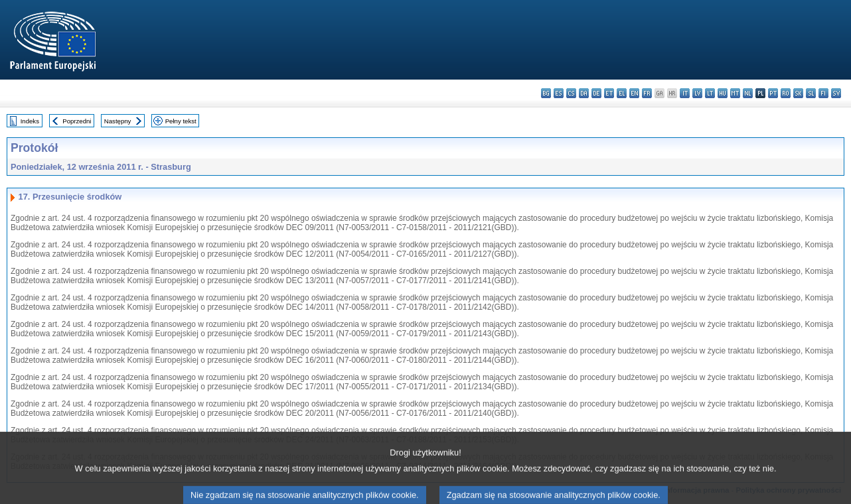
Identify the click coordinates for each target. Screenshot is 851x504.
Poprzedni (77, 121)
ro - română (786, 93)
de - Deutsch (596, 93)
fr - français (647, 93)
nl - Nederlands (748, 93)
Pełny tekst (181, 121)
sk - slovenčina (798, 93)
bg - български (546, 93)
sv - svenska (836, 93)
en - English (634, 93)
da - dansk (584, 93)
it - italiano (685, 93)
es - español (559, 93)
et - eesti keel (609, 93)
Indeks (30, 121)
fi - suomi (823, 93)
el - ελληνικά (622, 93)
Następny (118, 121)
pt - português (773, 93)
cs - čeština (571, 93)
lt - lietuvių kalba (710, 93)
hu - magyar (723, 93)
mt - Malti (735, 93)
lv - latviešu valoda (697, 93)
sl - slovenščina (811, 93)
